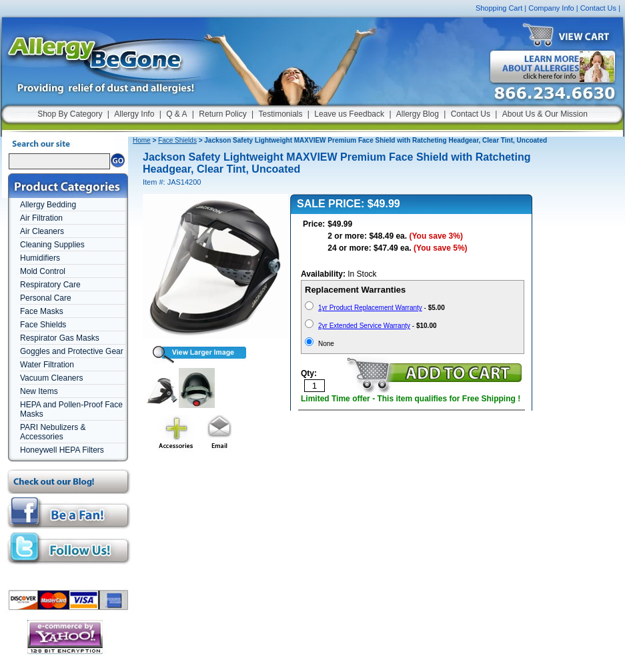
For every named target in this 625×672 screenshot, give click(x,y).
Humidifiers (40, 258)
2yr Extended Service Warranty (364, 326)
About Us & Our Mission (545, 114)
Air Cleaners (42, 231)
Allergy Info (134, 114)
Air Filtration (41, 218)
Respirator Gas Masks (60, 338)
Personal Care (46, 298)
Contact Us (598, 8)
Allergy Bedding (48, 205)
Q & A (176, 114)
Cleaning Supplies (52, 245)
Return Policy (222, 114)
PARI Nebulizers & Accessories (53, 432)
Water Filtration (47, 365)
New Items (39, 391)
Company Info (551, 8)
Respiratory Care (50, 285)
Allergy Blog (418, 114)
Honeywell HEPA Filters (62, 450)
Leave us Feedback (349, 114)
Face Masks (42, 311)
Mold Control (43, 271)
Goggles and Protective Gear (72, 351)
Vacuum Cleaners (52, 378)
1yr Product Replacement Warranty (370, 308)
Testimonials (280, 114)
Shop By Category (70, 114)
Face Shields (43, 325)
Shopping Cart (499, 8)
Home (142, 140)
